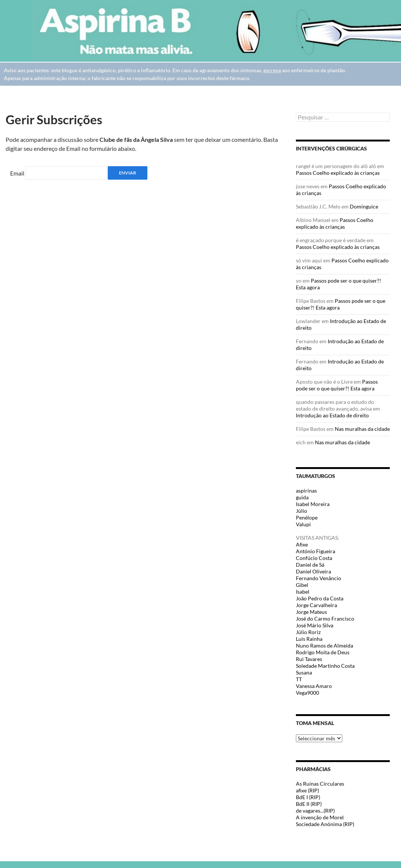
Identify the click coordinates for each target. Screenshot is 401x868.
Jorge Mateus (311, 612)
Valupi (303, 524)
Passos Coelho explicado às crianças (338, 173)
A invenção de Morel (320, 817)
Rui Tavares (309, 659)
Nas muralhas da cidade (362, 429)
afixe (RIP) (307, 790)
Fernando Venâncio (319, 578)
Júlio (301, 511)
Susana (304, 672)
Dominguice (364, 206)
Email (17, 173)
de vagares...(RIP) (315, 811)
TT (299, 679)
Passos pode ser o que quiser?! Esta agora (337, 385)
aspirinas (306, 491)
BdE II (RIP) (309, 804)
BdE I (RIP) (308, 797)
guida (302, 497)
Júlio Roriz (308, 632)
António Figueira (316, 551)
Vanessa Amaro (314, 686)
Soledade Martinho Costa (325, 666)
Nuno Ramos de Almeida (325, 645)
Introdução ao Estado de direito (332, 415)
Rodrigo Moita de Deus (323, 652)
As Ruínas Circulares (320, 784)
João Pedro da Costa (320, 598)
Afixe (302, 544)
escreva (272, 70)
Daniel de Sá (310, 565)
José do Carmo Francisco (325, 619)
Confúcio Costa (314, 558)
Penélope (307, 517)
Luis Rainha (309, 639)
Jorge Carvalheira (316, 605)
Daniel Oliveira (313, 571)
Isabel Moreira (313, 504)
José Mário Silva (315, 625)
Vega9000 (307, 693)
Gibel (302, 585)
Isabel (303, 592)
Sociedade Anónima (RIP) (325, 824)
